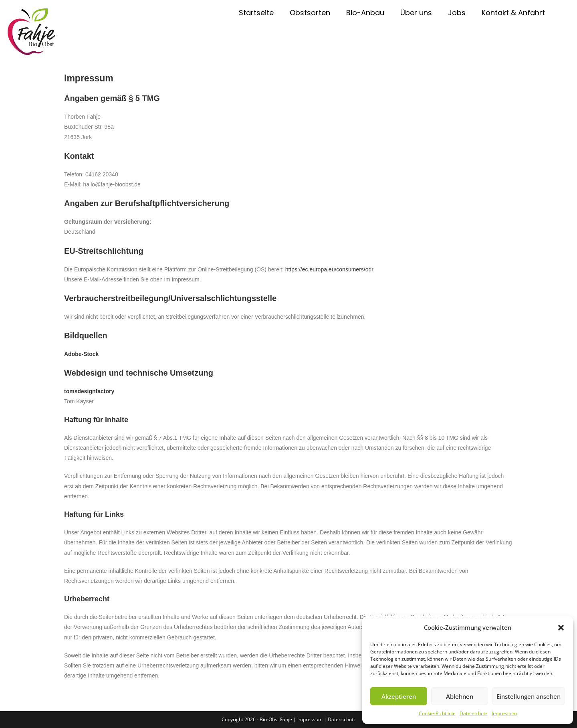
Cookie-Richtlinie (437, 713)
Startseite (256, 13)
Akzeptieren (399, 696)
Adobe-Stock (81, 354)
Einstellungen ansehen (529, 696)
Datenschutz (474, 713)
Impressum (504, 713)
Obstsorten (310, 13)
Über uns (416, 13)
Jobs (457, 13)
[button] (561, 628)
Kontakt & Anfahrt (513, 13)
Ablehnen (460, 696)
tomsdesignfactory (89, 391)
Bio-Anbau (365, 13)
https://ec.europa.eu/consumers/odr (329, 269)
